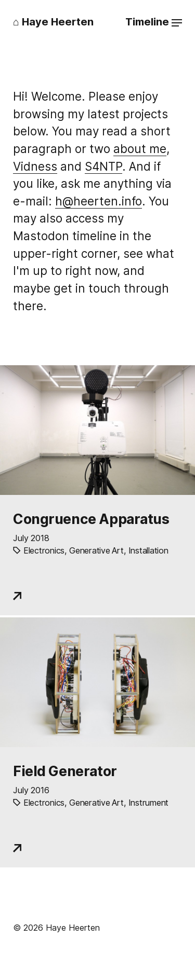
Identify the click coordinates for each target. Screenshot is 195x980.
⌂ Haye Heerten (53, 22)
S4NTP (103, 166)
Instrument (148, 803)
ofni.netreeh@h (99, 201)
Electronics (44, 550)
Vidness (35, 166)
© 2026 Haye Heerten (56, 928)
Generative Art (96, 550)
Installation (148, 550)
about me (140, 149)
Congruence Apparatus (91, 519)
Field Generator (65, 771)
